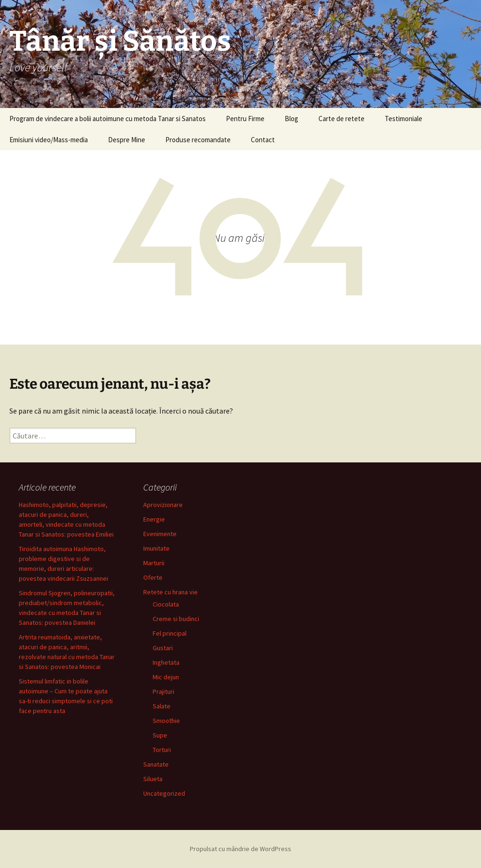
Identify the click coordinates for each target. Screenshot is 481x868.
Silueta (153, 779)
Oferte (153, 577)
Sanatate (156, 764)
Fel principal (170, 633)
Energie (154, 519)
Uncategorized (164, 793)
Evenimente (160, 534)
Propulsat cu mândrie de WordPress (240, 849)
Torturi (162, 750)
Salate (162, 706)
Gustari (163, 648)
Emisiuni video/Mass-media (49, 140)
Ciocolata (166, 604)
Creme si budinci (176, 619)
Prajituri (163, 691)
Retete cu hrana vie (171, 592)
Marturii (154, 563)
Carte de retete (341, 119)
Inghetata (166, 662)
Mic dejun (166, 677)
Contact (263, 140)
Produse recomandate (198, 140)
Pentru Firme (245, 119)
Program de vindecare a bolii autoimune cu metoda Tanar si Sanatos (108, 119)
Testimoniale (403, 119)
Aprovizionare (163, 505)
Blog (291, 119)
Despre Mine (127, 140)
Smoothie (166, 721)
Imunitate (156, 548)
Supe (160, 735)
